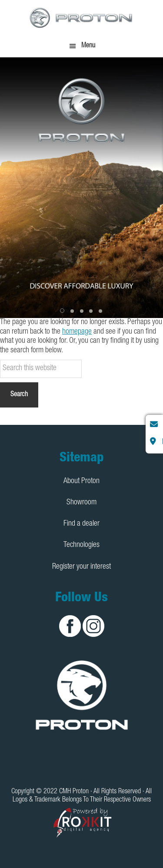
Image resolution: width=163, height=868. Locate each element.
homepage (77, 332)
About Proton (81, 481)
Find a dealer (81, 524)
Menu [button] (88, 46)
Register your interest (81, 567)
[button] (63, 311)
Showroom (81, 503)
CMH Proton (82, 17)
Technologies (81, 545)
